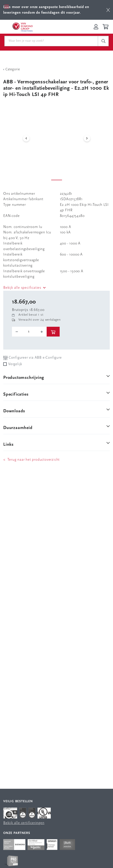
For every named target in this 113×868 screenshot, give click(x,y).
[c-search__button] (103, 41)
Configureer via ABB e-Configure (33, 358)
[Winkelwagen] (106, 27)
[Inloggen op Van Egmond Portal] (96, 27)
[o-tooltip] (29, 332)
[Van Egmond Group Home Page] (22, 27)
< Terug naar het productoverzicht (31, 460)
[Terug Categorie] (56, 69)
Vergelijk (15, 364)
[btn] (108, 10)
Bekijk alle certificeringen (24, 823)
